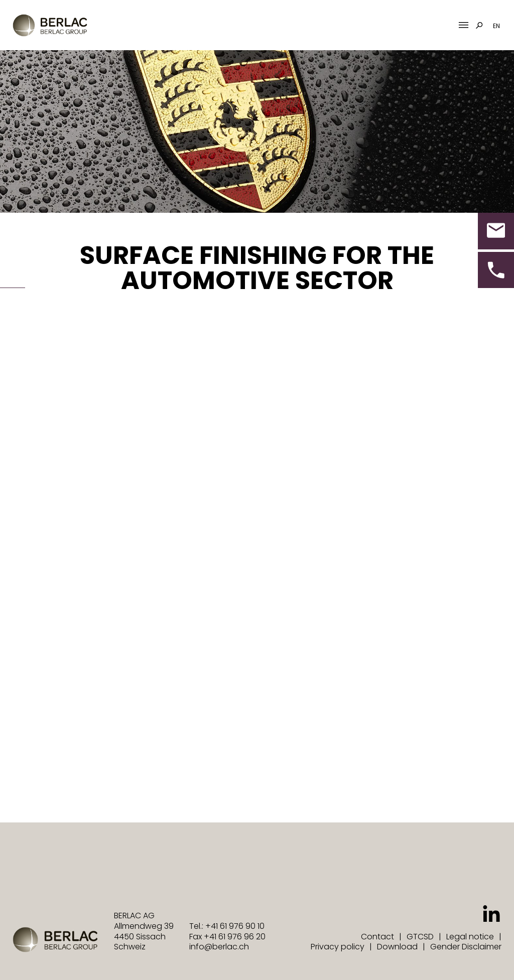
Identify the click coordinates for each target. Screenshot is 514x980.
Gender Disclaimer (466, 947)
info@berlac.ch (219, 947)
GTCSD (420, 937)
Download (397, 947)
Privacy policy (338, 947)
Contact (377, 937)
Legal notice (470, 937)
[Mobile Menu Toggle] (464, 25)
